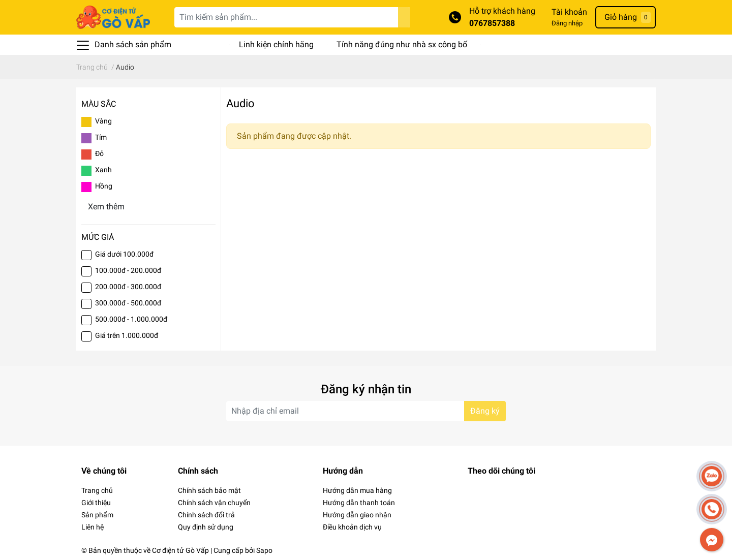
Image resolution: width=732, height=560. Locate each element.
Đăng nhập (567, 23)
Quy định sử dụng (206, 527)
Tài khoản (569, 12)
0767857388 (492, 23)
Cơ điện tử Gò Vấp (180, 550)
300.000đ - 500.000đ (128, 303)
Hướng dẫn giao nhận (357, 515)
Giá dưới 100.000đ (124, 254)
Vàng (103, 121)
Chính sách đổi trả (206, 515)
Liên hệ (93, 527)
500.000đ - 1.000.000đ (131, 319)
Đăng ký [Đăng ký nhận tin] (485, 411)
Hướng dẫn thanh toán (359, 503)
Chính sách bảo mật (209, 490)
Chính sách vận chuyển (214, 503)
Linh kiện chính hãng (276, 44)
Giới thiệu (96, 503)
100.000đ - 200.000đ (128, 270)
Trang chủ (97, 490)
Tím (101, 137)
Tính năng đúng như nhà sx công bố (402, 44)
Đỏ (99, 153)
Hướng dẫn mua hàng (357, 490)
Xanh (103, 170)
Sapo (264, 550)
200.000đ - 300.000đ (128, 287)
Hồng (104, 186)
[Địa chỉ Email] (366, 411)
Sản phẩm (97, 515)
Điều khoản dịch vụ (352, 527)
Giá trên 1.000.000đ (127, 335)
